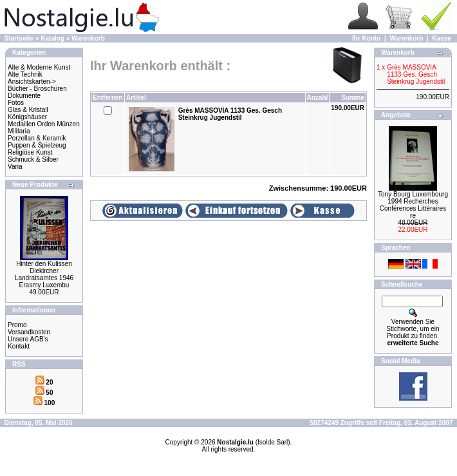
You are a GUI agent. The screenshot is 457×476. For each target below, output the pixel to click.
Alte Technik (25, 74)
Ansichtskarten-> (32, 81)
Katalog (52, 38)
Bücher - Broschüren (37, 89)
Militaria (19, 131)
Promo (17, 325)
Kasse (441, 38)
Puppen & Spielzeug (37, 145)
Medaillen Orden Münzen (44, 124)
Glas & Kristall (28, 110)
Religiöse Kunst (30, 152)
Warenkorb (88, 38)
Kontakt (19, 346)
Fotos (16, 103)
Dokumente (24, 96)
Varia (15, 167)
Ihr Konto (366, 38)
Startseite (19, 38)
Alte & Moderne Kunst (39, 67)
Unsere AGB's (28, 339)
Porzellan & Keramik (37, 138)
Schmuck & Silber (33, 159)
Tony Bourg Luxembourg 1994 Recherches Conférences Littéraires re (413, 205)
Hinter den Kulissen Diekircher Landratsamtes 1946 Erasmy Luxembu (44, 274)
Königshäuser (27, 117)
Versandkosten (29, 332)
